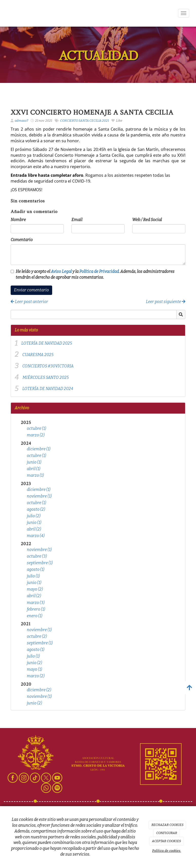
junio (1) (34, 462)
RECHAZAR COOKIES (168, 825)
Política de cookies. (167, 851)
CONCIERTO (69, 121)
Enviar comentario (31, 290)
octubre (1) (36, 428)
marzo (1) (35, 475)
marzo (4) (36, 536)
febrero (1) (36, 609)
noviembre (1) (39, 496)
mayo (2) (35, 589)
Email (77, 220)
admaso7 (21, 121)
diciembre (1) (39, 449)
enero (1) (35, 616)
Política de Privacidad (99, 271)
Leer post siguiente (166, 302)
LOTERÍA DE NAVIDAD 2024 (48, 389)
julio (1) (33, 576)
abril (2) (34, 529)
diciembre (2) (39, 690)
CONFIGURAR (167, 833)
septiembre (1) (40, 563)
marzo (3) (36, 603)
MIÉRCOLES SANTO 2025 (46, 377)
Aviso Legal (61, 271)
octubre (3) (37, 556)
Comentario (22, 240)
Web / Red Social (147, 220)
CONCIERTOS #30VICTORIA (48, 366)
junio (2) (34, 663)
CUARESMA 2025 (38, 355)
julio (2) (34, 516)
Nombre (18, 220)
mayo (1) (34, 669)
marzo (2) (36, 435)
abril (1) (34, 469)
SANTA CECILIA (90, 121)
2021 (105, 121)
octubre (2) (37, 636)
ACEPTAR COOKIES (166, 841)
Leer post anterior (29, 302)
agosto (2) (36, 509)
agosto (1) (36, 569)
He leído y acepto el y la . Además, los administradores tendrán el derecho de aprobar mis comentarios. (95, 274)
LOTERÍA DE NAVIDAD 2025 (47, 343)
